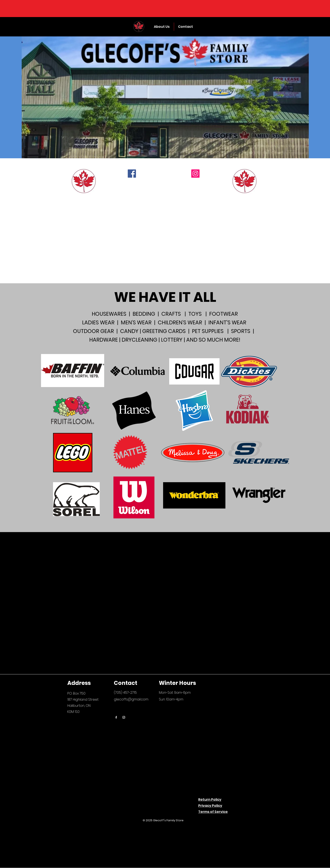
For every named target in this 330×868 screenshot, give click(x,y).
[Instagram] (195, 174)
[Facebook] (132, 174)
